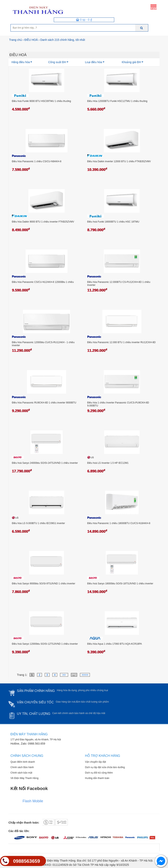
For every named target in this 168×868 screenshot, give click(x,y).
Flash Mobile (33, 801)
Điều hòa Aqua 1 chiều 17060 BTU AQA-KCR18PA (115, 644)
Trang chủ (16, 40)
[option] (34, 48)
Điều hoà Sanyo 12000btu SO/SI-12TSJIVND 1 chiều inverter (45, 644)
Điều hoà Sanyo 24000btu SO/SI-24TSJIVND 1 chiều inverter (45, 463)
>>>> (85, 675)
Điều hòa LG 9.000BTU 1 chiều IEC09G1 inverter (38, 523)
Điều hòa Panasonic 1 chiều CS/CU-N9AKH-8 (37, 161)
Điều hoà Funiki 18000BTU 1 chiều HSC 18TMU (113, 222)
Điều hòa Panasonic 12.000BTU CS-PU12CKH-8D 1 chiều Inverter (119, 284)
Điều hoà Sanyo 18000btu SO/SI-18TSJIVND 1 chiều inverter (120, 584)
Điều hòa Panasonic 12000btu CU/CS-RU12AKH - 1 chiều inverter (43, 344)
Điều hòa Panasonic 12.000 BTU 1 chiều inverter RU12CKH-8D (121, 342)
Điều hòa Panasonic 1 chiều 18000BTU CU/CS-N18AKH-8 (119, 523)
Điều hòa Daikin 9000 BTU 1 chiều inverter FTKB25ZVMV (43, 222)
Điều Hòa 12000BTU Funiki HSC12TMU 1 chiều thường (117, 101)
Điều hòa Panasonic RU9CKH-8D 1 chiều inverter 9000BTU (44, 403)
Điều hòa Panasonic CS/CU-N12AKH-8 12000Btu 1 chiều (43, 282)
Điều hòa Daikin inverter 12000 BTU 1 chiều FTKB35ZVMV (119, 161)
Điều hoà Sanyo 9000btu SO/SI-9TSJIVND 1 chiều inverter (44, 584)
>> (64, 675)
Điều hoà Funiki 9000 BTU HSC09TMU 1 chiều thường (41, 101)
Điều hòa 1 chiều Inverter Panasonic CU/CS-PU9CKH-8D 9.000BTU (118, 404)
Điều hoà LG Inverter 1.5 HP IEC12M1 (108, 463)
